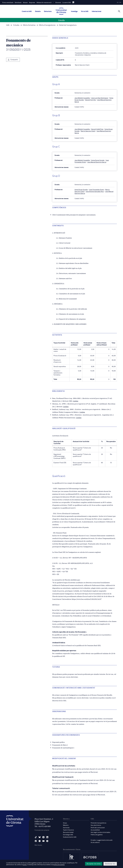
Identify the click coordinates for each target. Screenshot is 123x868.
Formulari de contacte (42, 830)
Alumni (25, 2)
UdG (8, 25)
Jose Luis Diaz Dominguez (100, 98)
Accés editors (95, 842)
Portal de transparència (98, 822)
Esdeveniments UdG (70, 836)
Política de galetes (97, 834)
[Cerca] (119, 11)
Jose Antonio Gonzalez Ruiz (95, 191)
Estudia (38, 11)
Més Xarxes (38, 845)
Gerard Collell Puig (97, 129)
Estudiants (18, 2)
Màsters (66, 825)
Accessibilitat (95, 829)
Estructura (48, 11)
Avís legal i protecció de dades (100, 832)
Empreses (32, 2)
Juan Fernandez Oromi (96, 189)
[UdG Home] (61, 11)
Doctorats (66, 827)
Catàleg (75, 400)
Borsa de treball (68, 832)
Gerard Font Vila (90, 100)
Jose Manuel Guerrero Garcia (97, 162)
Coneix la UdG (27, 11)
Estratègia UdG (68, 834)
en (120, 3)
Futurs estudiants (8, 2)
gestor (25, 865)
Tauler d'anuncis (68, 829)
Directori (58, 2)
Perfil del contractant (98, 827)
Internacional (97, 11)
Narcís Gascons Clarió (88, 131)
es (118, 3)
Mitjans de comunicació (44, 2)
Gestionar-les (110, 864)
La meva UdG (67, 2)
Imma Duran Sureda (98, 160)
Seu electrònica (96, 825)
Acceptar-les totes (94, 864)
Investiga (74, 11)
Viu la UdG (85, 11)
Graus (65, 822)
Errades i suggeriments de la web (102, 839)
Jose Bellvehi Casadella (82, 98)
